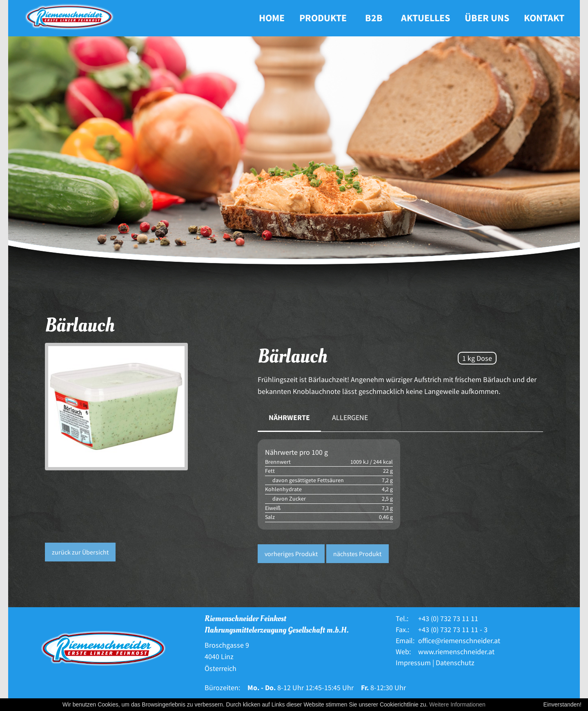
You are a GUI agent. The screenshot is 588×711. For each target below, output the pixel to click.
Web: (403, 652)
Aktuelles (425, 18)
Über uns (487, 18)
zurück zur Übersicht (80, 552)
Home (272, 18)
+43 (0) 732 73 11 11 (448, 618)
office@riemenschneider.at (459, 641)
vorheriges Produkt (291, 554)
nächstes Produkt (357, 554)
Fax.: (402, 629)
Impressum (413, 663)
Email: (405, 641)
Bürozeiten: (222, 688)
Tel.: (402, 618)
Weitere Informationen (457, 704)
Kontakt (544, 18)
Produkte (323, 18)
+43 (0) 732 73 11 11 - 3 (453, 629)
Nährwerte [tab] (289, 417)
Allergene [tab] (350, 417)
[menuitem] (272, 18)
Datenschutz (455, 663)
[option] (145, 407)
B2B (374, 18)
